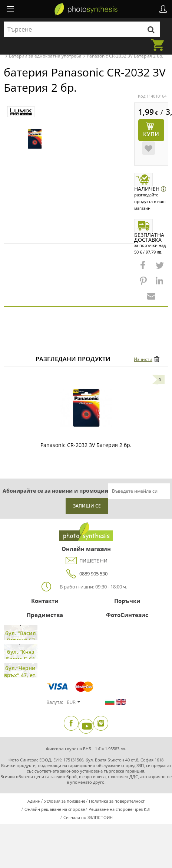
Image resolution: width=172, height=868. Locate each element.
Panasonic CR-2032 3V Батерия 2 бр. (86, 445)
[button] (144, 269)
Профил (163, 9)
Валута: (55, 702)
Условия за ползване (65, 801)
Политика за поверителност (117, 801)
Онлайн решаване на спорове (55, 809)
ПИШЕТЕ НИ (86, 561)
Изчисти (143, 359)
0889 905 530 (86, 574)
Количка (160, 40)
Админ (34, 801)
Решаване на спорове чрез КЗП (120, 809)
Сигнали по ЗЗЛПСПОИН (88, 817)
